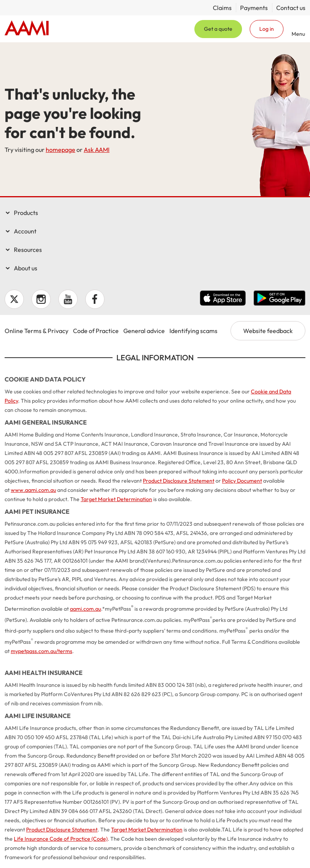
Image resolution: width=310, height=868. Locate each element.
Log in (267, 29)
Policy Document (242, 481)
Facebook (95, 299)
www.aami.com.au (33, 490)
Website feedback (268, 331)
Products (26, 213)
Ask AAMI (97, 150)
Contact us (291, 8)
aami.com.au (85, 609)
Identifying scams (193, 331)
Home (27, 29)
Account (25, 231)
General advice (144, 331)
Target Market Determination (116, 499)
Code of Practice (96, 331)
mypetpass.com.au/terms (41, 651)
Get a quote (218, 29)
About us (26, 268)
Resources (28, 250)
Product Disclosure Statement (179, 481)
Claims (222, 8)
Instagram (41, 299)
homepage (61, 150)
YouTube (68, 299)
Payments (254, 8)
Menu (298, 34)
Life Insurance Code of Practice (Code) (61, 839)
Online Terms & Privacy (36, 331)
